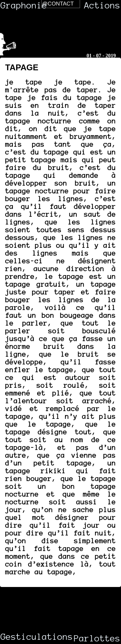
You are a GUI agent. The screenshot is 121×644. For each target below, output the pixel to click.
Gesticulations (26, 637)
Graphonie (24, 6)
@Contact (58, 4)
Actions (102, 6)
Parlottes (97, 638)
